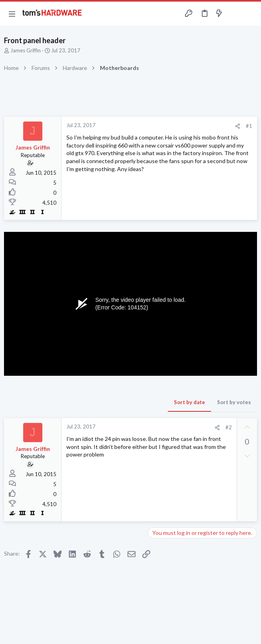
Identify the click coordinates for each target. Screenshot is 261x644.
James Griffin (26, 50)
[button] (12, 14)
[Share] (238, 126)
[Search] (250, 14)
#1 (249, 126)
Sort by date (189, 402)
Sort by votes (234, 402)
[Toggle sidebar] (235, 14)
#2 (229, 427)
